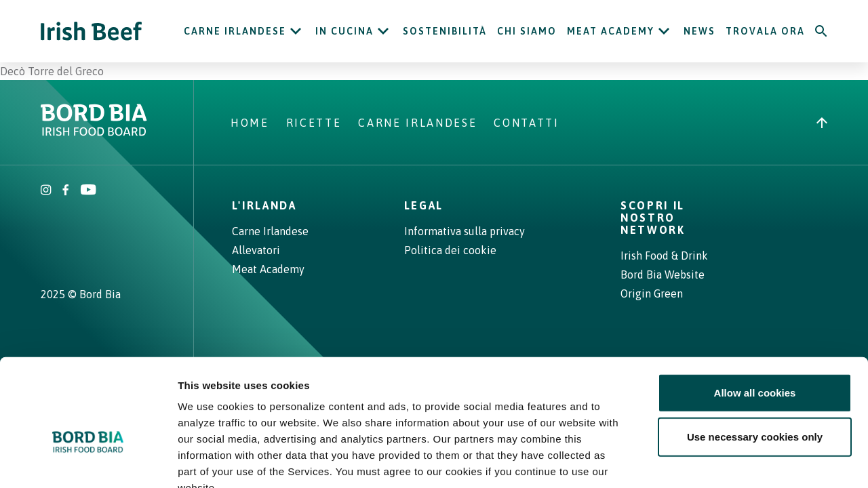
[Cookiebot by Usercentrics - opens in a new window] (88, 462)
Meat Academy (611, 31)
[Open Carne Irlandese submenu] (296, 31)
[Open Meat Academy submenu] (664, 31)
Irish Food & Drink (664, 256)
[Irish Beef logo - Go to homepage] (92, 32)
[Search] (821, 31)
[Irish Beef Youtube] (88, 191)
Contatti (526, 123)
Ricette (314, 123)
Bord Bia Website (663, 274)
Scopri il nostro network (653, 218)
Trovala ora (765, 31)
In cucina (344, 31)
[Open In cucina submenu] (383, 31)
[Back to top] (822, 123)
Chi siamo (527, 31)
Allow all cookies (755, 311)
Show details (712, 461)
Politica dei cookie (450, 250)
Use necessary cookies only (755, 356)
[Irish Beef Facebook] (66, 191)
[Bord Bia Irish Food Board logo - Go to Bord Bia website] (94, 132)
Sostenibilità (445, 31)
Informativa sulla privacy (465, 231)
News (699, 31)
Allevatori (256, 250)
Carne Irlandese (235, 31)
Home (250, 123)
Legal (424, 205)
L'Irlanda (264, 205)
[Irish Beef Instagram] (46, 191)
